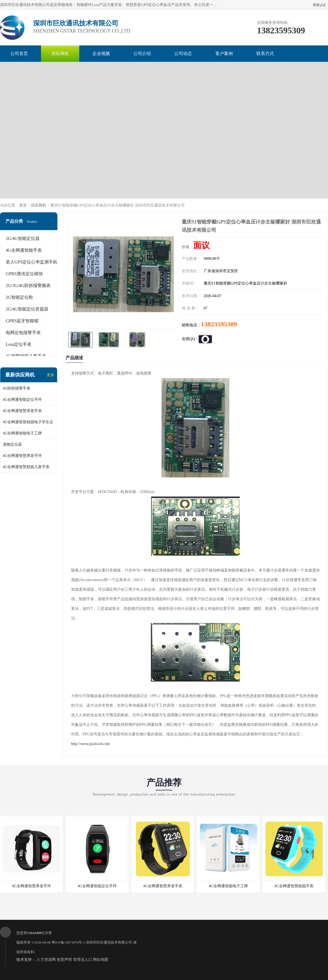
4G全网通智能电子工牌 (22, 433)
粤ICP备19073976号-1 (68, 942)
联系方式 (265, 53)
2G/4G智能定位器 (23, 238)
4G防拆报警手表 (17, 388)
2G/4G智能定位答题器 (27, 309)
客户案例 (224, 53)
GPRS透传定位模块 (24, 274)
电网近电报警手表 (23, 333)
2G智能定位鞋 (19, 297)
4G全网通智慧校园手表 (294, 886)
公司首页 (19, 53)
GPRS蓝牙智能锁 (22, 321)
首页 (23, 205)
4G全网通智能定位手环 (22, 400)
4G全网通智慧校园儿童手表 (26, 467)
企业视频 (101, 53)
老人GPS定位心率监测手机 (32, 262)
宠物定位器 (12, 444)
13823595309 (219, 324)
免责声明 (64, 960)
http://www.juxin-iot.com (90, 744)
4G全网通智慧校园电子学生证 (28, 422)
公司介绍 (142, 53)
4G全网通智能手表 (24, 250)
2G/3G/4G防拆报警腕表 (28, 285)
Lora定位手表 (19, 344)
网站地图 (101, 960)
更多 (51, 375)
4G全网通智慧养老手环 (22, 456)
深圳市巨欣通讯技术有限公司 (109, 942)
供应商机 (60, 53)
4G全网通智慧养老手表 (22, 411)
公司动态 (183, 53)
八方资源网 (46, 960)
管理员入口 (83, 960)
